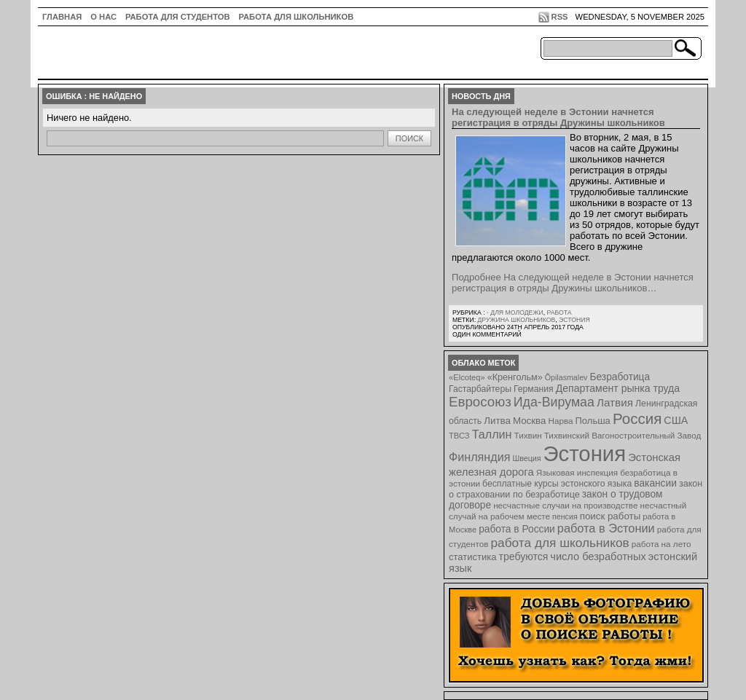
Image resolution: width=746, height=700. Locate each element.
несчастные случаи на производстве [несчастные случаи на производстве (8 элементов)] (565, 505)
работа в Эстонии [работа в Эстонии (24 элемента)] (606, 528)
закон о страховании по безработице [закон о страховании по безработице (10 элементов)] (576, 489)
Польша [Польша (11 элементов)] (593, 421)
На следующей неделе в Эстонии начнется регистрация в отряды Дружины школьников (558, 117)
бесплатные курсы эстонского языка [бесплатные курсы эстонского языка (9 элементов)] (557, 484)
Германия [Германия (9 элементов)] (534, 389)
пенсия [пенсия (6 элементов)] (565, 516)
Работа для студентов (177, 17)
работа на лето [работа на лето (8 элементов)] (661, 544)
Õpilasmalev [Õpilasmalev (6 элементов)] (566, 377)
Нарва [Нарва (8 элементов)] (560, 421)
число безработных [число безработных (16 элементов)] (598, 557)
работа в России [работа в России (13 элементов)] (517, 529)
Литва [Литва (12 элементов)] (497, 421)
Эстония (574, 320)
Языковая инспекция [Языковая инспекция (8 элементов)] (577, 472)
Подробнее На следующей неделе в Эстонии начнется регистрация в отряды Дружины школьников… (573, 283)
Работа (559, 312)
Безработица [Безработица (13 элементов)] (620, 377)
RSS (560, 17)
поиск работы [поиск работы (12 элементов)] (610, 516)
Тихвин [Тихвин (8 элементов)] (528, 435)
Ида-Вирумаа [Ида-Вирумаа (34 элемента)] (554, 402)
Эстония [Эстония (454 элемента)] (585, 453)
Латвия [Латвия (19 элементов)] (615, 402)
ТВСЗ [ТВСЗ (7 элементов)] (459, 436)
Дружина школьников (516, 320)
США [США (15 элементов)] (676, 420)
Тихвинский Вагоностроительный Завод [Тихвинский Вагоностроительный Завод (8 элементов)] (623, 435)
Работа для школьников (297, 17)
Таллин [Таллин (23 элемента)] (492, 434)
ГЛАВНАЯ (62, 17)
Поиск (409, 138)
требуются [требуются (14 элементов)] (524, 557)
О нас (103, 17)
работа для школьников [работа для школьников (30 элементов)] (560, 543)
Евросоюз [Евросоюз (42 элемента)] (480, 402)
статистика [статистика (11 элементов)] (472, 557)
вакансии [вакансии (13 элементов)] (655, 483)
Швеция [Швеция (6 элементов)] (526, 458)
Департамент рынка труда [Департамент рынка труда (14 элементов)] (618, 388)
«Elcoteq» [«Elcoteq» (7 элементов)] (467, 377)
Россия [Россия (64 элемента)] (637, 418)
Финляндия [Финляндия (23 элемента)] (479, 457)
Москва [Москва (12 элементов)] (530, 421)
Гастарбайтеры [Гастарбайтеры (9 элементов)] (480, 389)
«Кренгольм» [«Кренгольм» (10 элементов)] (515, 377)
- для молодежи (515, 312)
